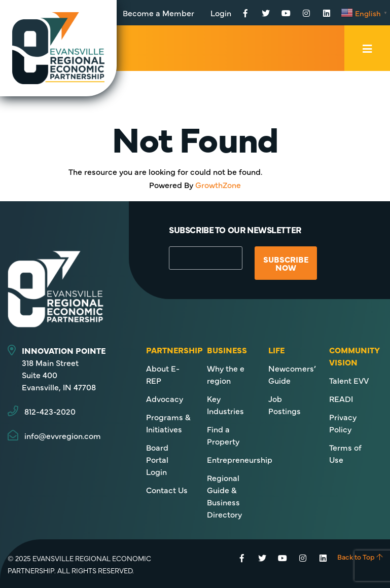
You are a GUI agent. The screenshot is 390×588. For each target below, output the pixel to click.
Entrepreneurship (240, 459)
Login (221, 13)
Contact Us (167, 490)
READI (341, 398)
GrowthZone (218, 185)
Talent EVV (349, 380)
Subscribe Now (286, 263)
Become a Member (158, 13)
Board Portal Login (157, 459)
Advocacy (165, 398)
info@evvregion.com (63, 435)
